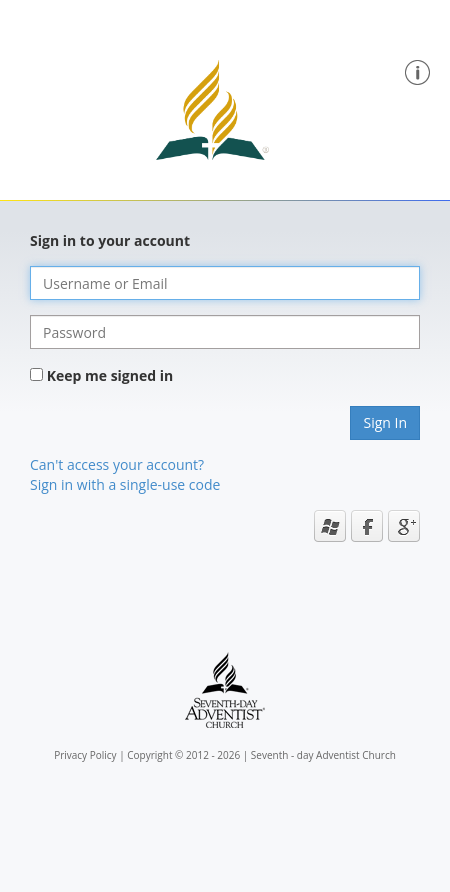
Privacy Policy (85, 755)
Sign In (385, 422)
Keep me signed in (110, 375)
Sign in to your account (110, 240)
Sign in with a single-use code (125, 484)
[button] (417, 70)
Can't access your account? (117, 464)
